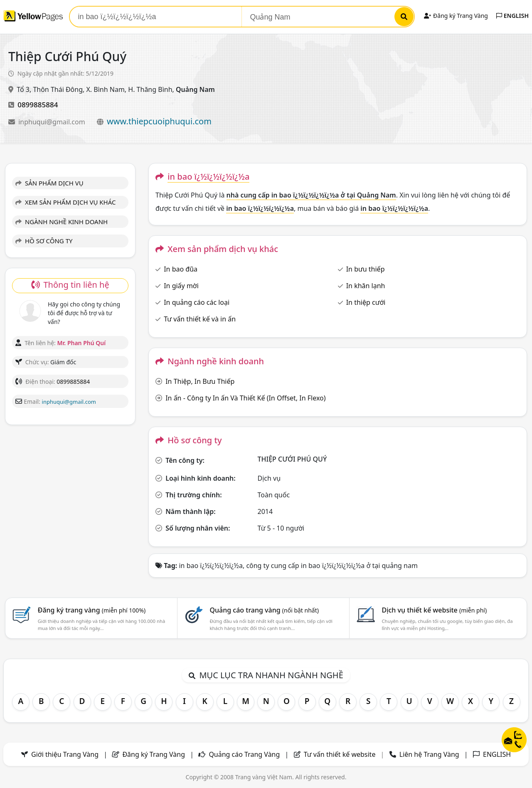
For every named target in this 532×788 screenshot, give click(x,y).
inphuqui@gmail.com (53, 122)
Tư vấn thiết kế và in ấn (200, 319)
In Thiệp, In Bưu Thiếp (200, 381)
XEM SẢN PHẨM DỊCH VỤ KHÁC (66, 202)
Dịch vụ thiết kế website (434, 610)
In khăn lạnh (366, 286)
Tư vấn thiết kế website (341, 754)
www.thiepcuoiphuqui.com (159, 121)
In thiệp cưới (366, 302)
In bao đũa (181, 269)
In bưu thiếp (366, 269)
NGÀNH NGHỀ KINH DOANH (62, 222)
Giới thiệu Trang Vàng (65, 754)
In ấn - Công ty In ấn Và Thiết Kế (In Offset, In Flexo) (245, 398)
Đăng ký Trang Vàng (456, 16)
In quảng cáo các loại (197, 302)
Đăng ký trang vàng (92, 610)
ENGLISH (512, 16)
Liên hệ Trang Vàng (429, 754)
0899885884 (38, 105)
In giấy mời (181, 286)
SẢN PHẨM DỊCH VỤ (49, 183)
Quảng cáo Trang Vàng (244, 754)
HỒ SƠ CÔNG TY (44, 241)
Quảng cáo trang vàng (264, 610)
